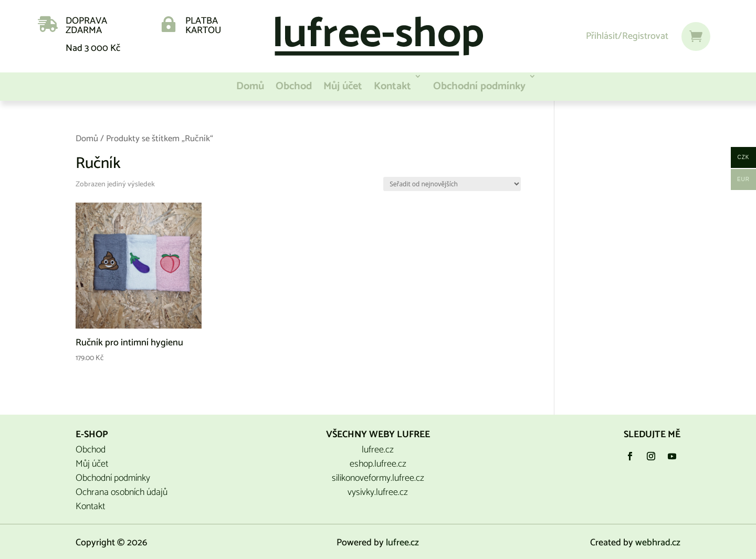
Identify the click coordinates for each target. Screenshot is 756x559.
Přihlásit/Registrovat (627, 36)
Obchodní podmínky (479, 86)
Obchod (294, 86)
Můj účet (343, 86)
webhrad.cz (658, 543)
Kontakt (392, 86)
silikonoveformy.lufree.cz (378, 478)
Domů (250, 86)
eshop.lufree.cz (378, 464)
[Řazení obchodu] (452, 184)
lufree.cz (378, 450)
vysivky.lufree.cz (378, 492)
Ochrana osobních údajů (122, 492)
